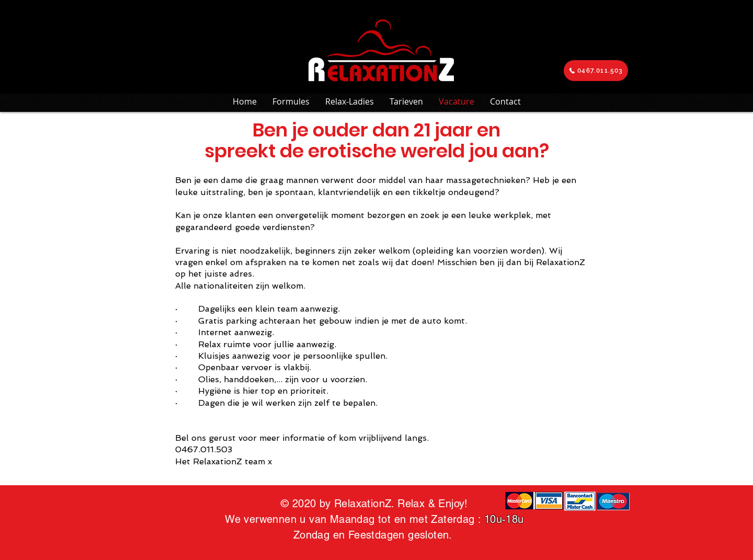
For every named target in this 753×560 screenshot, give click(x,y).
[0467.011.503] (596, 71)
